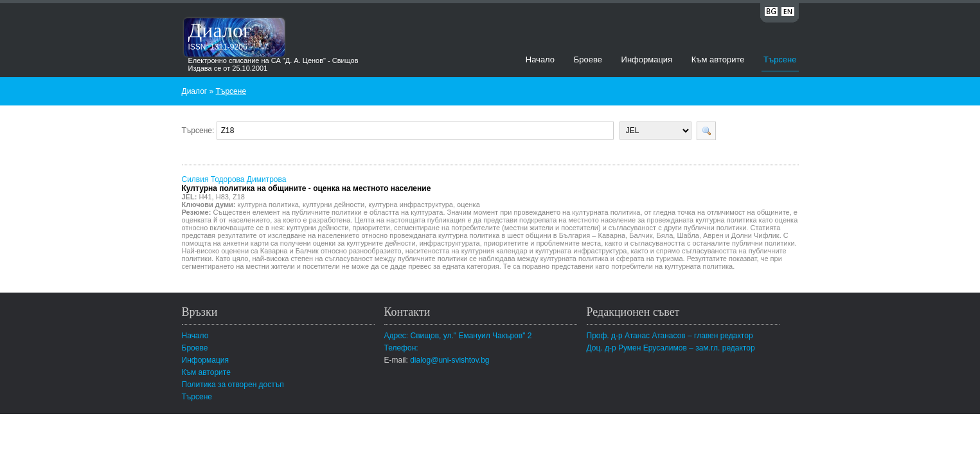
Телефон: (401, 348)
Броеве (588, 59)
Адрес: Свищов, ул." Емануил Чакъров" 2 (458, 336)
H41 (205, 197)
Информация (647, 59)
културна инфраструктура (411, 204)
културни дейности (334, 204)
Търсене (780, 59)
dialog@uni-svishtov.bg (450, 360)
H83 (222, 197)
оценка (468, 204)
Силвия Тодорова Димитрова (307, 184)
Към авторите (718, 59)
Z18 (239, 197)
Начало (540, 59)
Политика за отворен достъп (233, 385)
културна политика (268, 204)
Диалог (220, 30)
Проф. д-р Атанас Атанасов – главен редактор (670, 336)
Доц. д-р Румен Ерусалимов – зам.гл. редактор (671, 348)
